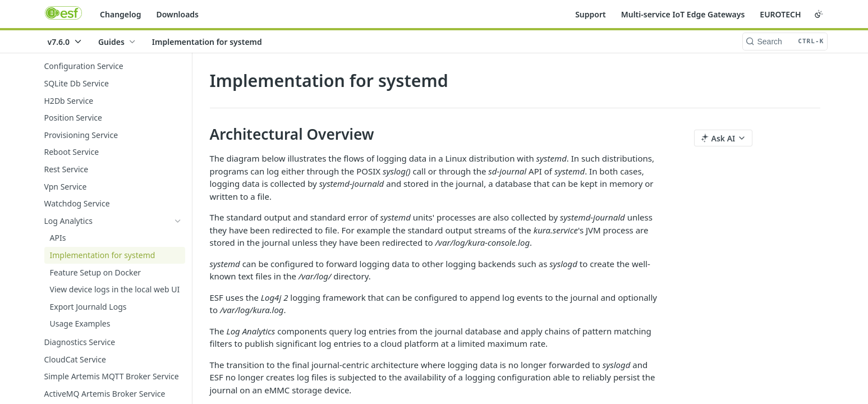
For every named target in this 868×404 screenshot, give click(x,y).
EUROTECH (780, 14)
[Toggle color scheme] (819, 14)
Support (591, 14)
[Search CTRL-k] (785, 42)
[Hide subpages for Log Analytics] (178, 221)
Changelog (120, 14)
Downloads (177, 14)
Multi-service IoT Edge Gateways (683, 14)
